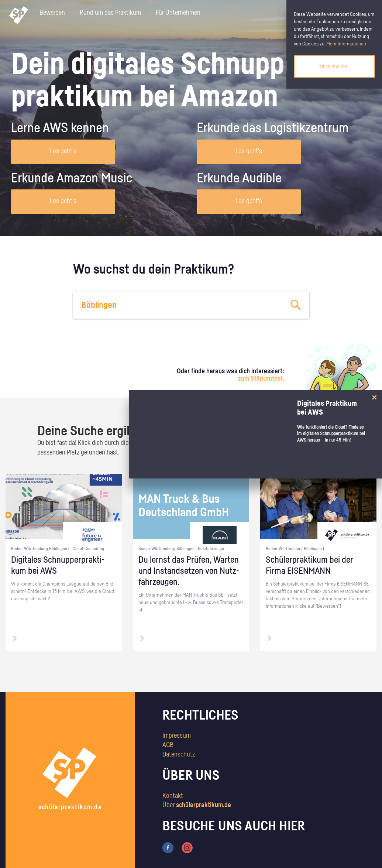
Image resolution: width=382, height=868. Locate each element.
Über (197, 805)
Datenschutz (179, 755)
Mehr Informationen (346, 44)
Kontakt (173, 796)
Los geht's (63, 151)
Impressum (177, 736)
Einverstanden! (334, 66)
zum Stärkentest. (261, 379)
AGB (168, 745)
